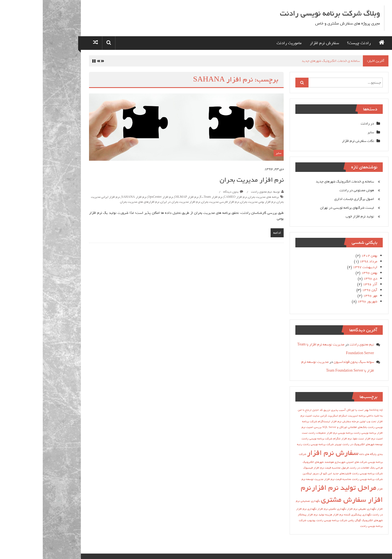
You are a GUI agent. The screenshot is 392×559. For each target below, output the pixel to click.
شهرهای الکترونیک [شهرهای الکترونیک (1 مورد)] (270, 462)
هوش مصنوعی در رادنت (314, 190)
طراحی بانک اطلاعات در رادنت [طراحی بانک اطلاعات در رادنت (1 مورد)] (323, 468)
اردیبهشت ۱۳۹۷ (322, 267)
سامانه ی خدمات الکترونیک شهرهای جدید (288, 61)
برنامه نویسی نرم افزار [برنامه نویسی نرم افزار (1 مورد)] (297, 433)
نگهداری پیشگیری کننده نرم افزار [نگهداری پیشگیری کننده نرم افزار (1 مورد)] (310, 515)
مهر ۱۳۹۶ (327, 296)
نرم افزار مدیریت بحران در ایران (138, 202)
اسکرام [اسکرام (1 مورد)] (300, 416)
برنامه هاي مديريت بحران (221, 197)
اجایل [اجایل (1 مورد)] (273, 410)
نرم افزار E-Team (168, 197)
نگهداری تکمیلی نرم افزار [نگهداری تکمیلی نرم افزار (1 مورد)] (289, 509)
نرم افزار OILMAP (144, 197)
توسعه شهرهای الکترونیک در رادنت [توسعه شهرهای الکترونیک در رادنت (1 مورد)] (320, 444)
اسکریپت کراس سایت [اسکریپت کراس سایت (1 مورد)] (283, 416)
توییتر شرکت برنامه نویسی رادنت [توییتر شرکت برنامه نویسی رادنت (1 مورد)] (280, 444)
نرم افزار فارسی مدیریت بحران (177, 202)
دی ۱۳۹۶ (328, 279)
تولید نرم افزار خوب (317, 216)
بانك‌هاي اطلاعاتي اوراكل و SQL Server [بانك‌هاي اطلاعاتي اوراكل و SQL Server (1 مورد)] (302, 427)
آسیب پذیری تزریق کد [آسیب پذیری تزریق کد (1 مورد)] (290, 410)
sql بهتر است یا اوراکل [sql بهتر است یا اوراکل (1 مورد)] (322, 410)
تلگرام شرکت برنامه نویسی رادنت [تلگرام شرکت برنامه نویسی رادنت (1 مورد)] (278, 439)
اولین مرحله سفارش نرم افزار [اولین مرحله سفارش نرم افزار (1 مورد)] (306, 421)
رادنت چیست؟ (316, 43)
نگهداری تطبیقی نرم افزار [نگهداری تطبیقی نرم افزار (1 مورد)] (319, 509)
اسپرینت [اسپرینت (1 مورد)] (310, 416)
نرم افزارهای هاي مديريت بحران (97, 202)
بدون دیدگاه (190, 192)
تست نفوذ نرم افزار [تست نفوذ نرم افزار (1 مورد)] (310, 439)
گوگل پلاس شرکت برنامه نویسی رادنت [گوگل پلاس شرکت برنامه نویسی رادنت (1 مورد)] (296, 520)
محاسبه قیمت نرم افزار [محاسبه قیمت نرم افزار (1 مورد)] (295, 479)
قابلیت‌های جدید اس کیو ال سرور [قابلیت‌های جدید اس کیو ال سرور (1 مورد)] (289, 473)
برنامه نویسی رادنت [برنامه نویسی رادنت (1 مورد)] (322, 433)
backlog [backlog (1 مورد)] (331, 410)
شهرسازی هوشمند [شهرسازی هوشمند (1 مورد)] (292, 462)
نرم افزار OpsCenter (118, 197)
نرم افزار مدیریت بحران (209, 180)
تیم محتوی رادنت (319, 344)
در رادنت (325, 124)
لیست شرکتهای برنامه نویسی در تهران (304, 208)
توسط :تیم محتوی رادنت (223, 192)
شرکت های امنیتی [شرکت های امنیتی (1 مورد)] (314, 462)
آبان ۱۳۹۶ (327, 290)
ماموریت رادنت (246, 43)
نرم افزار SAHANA (91, 197)
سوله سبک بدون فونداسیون (311, 362)
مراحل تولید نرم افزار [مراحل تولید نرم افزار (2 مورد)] (301, 488)
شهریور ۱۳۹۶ (325, 301)
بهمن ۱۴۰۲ (327, 256)
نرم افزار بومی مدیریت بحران (215, 202)
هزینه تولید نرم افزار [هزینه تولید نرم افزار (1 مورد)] (277, 515)
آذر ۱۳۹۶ (327, 284)
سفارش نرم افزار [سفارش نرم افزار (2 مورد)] (290, 453)
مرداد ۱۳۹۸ (326, 261)
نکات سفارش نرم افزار (315, 141)
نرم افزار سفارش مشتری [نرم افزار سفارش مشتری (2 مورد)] (299, 494)
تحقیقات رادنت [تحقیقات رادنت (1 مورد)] (274, 433)
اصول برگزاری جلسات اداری (311, 199)
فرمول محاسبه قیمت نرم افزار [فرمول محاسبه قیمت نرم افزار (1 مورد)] (288, 468)
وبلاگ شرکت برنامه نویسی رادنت (287, 13)
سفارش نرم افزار (282, 43)
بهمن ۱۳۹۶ (327, 273)
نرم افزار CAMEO (193, 197)
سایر (236, 153)
